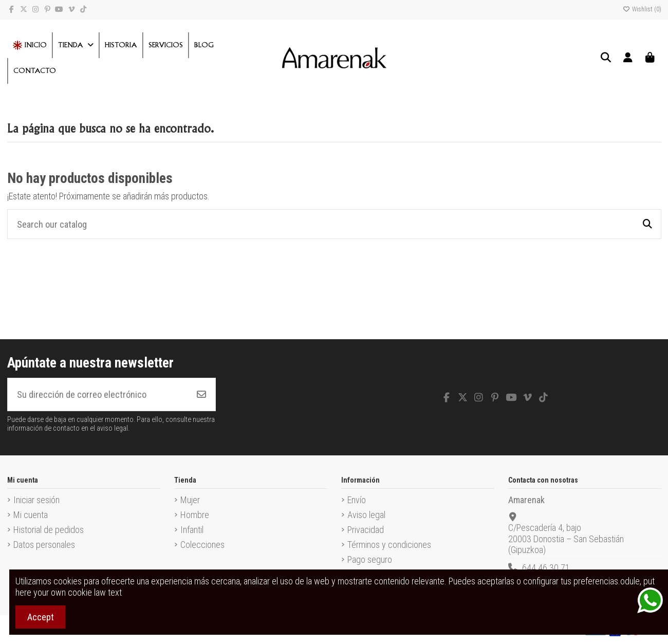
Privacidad (366, 530)
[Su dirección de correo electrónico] (98, 394)
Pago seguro (370, 559)
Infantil (192, 530)
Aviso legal (366, 515)
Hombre (195, 515)
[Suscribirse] (201, 394)
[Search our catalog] (647, 224)
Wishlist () (642, 9)
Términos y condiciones (389, 545)
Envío (357, 500)
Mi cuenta (31, 515)
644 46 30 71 (546, 568)
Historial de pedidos (49, 530)
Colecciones (202, 545)
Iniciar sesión (36, 500)
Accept (41, 617)
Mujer (190, 500)
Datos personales (44, 545)
